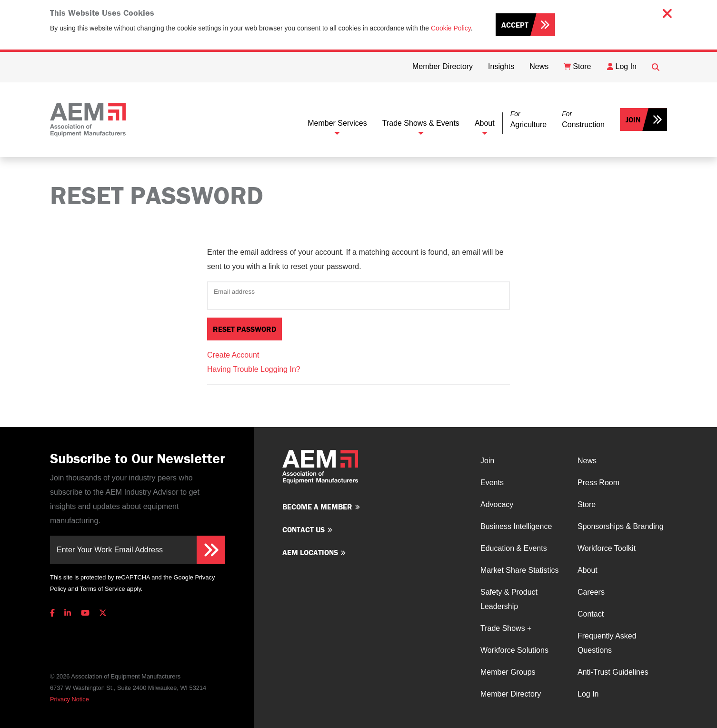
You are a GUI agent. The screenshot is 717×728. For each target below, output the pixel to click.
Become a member (317, 507)
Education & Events (514, 548)
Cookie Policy (451, 28)
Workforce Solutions (514, 650)
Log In (588, 694)
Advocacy (497, 504)
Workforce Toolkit (607, 548)
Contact (591, 614)
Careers (591, 592)
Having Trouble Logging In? (254, 369)
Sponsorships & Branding (621, 526)
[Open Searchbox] (656, 67)
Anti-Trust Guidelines (613, 672)
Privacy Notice (70, 699)
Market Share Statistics (520, 570)
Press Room (598, 483)
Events (492, 483)
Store (587, 504)
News (587, 461)
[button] (528, 120)
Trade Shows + (506, 628)
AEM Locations (310, 552)
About (485, 123)
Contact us (304, 529)
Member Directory (511, 694)
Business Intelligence (516, 526)
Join (633, 120)
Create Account (233, 355)
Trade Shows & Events (421, 123)
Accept (515, 25)
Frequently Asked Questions (607, 643)
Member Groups (508, 672)
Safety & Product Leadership (509, 599)
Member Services (337, 123)
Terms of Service (102, 589)
